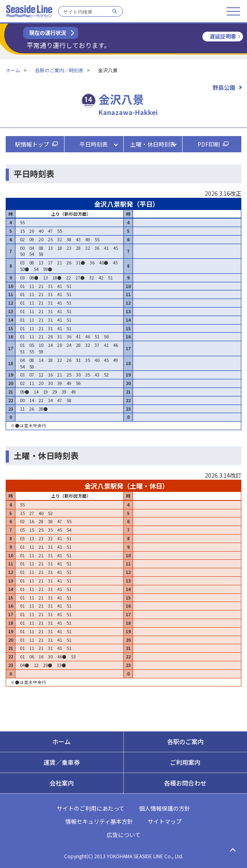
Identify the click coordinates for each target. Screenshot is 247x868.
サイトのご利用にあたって (91, 808)
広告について (124, 835)
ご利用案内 (185, 762)
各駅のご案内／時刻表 (59, 70)
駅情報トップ (32, 144)
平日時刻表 (94, 144)
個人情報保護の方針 (165, 808)
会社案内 (62, 783)
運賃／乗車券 (62, 762)
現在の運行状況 (48, 33)
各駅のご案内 (185, 741)
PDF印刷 (209, 144)
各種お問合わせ (185, 783)
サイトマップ (165, 821)
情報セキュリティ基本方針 (99, 821)
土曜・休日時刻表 (153, 144)
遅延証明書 (223, 36)
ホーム (13, 70)
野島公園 (224, 87)
